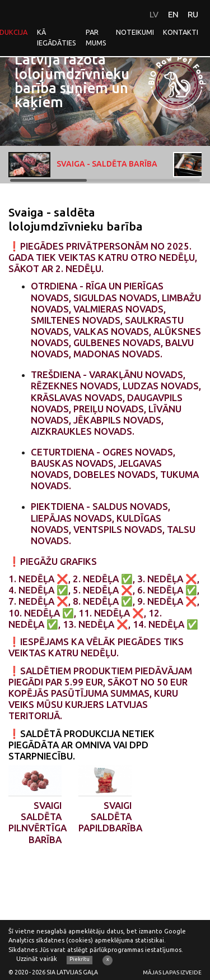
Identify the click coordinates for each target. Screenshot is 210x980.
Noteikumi (135, 32)
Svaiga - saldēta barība (83, 165)
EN (173, 14)
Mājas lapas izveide (172, 972)
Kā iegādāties (57, 37)
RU (193, 14)
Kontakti (181, 32)
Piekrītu (80, 959)
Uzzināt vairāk (37, 959)
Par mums (96, 37)
